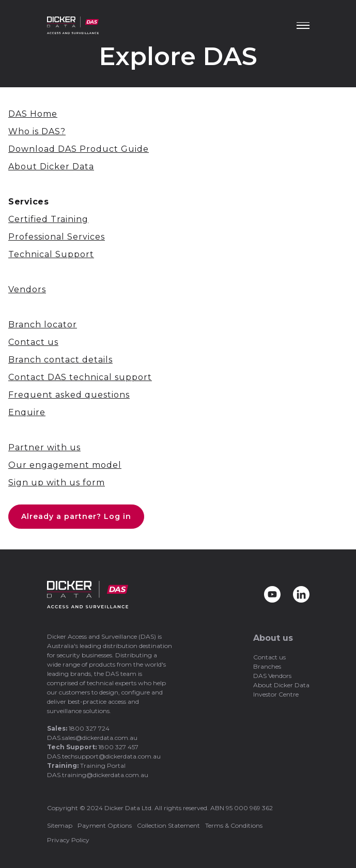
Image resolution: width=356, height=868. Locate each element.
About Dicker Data (51, 167)
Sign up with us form (57, 483)
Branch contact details (60, 360)
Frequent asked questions (69, 395)
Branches (267, 666)
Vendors (27, 289)
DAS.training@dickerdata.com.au (98, 775)
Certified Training (48, 219)
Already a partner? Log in (76, 516)
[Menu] (303, 26)
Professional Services (57, 237)
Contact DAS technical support (80, 377)
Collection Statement (168, 825)
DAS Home (33, 114)
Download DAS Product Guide (79, 149)
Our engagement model (65, 465)
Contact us (33, 342)
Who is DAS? (37, 131)
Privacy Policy (68, 840)
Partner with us (44, 447)
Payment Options (105, 825)
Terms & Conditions (234, 825)
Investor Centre (276, 694)
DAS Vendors (272, 676)
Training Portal (103, 766)
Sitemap (60, 825)
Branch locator (43, 325)
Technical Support (51, 254)
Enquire (27, 412)
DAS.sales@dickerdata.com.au (92, 738)
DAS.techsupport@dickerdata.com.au (104, 756)
